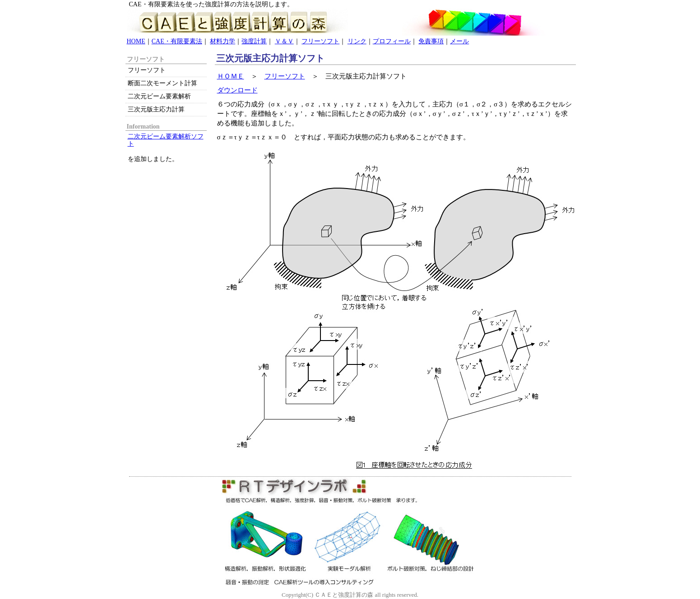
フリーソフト (320, 41)
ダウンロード (237, 90)
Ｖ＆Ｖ (284, 41)
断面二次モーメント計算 (162, 83)
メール (459, 41)
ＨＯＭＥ (231, 76)
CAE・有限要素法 (177, 41)
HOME (136, 41)
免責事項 (431, 41)
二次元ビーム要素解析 (159, 96)
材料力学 (223, 41)
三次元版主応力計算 (156, 109)
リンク (357, 41)
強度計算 (254, 41)
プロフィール (392, 41)
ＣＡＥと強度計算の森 (344, 595)
